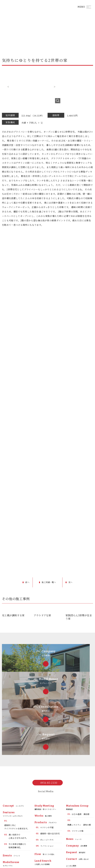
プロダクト (46, 781)
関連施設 (77, 766)
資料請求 (76, 811)
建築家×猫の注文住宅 (48, 792)
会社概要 (77, 804)
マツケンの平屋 (45, 786)
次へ (72, 582)
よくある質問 (71, 824)
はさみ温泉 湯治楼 (78, 773)
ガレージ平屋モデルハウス (16, 838)
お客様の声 (12, 848)
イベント (11, 814)
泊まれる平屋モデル (15, 829)
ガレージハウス (45, 798)
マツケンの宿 (75, 790)
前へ (27, 582)
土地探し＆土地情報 (43, 821)
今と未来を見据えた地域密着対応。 (15, 804)
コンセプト (13, 764)
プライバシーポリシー (74, 831)
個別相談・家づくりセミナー (45, 766)
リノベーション (45, 805)
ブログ (41, 829)
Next (55, 87)
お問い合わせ (77, 818)
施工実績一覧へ (49, 582)
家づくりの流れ (44, 813)
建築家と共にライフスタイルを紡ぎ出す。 (17, 783)
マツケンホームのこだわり (13, 773)
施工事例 (43, 774)
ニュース (74, 798)
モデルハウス (11, 822)
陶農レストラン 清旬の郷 (79, 781)
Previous (8, 87)
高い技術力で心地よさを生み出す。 (16, 795)
